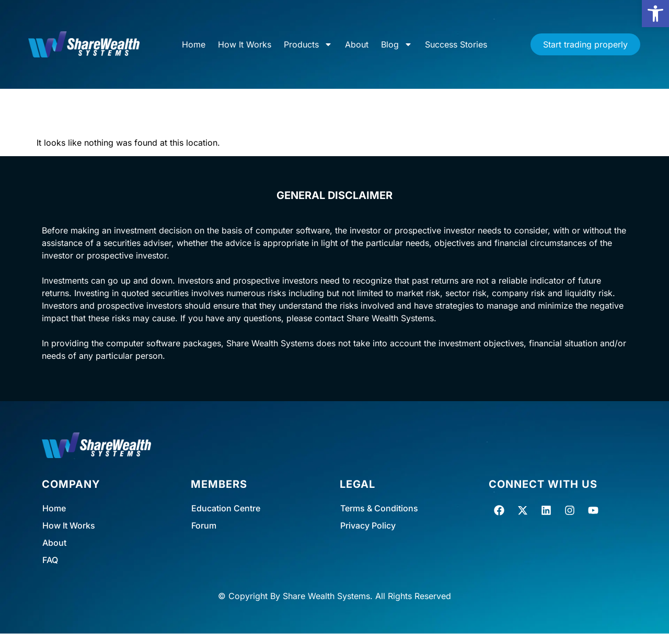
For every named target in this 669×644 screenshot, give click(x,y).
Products (308, 44)
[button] (655, 14)
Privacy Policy (368, 525)
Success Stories (456, 44)
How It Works (245, 44)
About (357, 44)
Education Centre (226, 508)
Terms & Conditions (379, 508)
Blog (397, 44)
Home (194, 44)
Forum (204, 525)
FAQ (50, 560)
